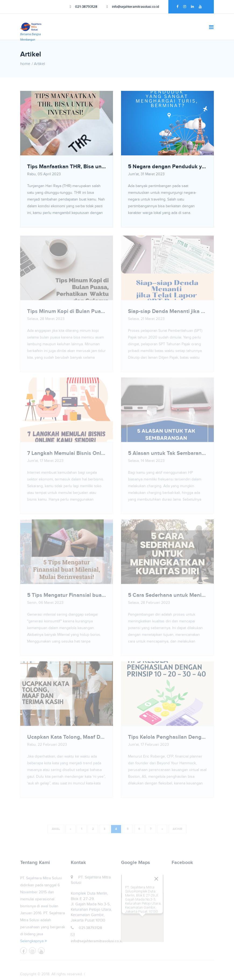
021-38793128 (84, 7)
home (25, 64)
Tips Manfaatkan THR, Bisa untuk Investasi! (67, 167)
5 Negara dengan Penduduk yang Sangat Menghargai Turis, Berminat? (167, 167)
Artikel (39, 64)
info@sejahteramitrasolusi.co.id (133, 7)
